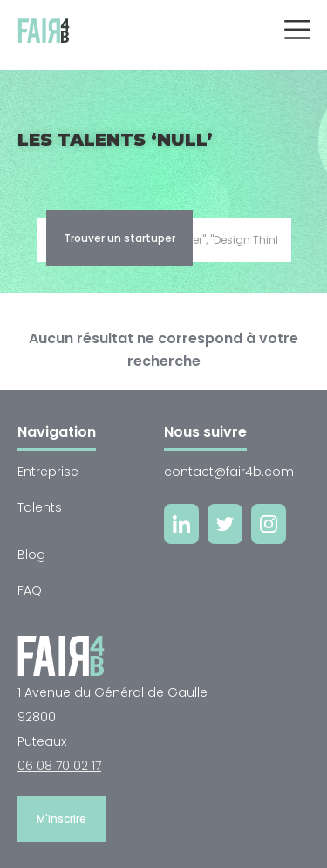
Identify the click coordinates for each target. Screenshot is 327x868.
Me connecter (252, 800)
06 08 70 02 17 (59, 766)
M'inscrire (61, 819)
